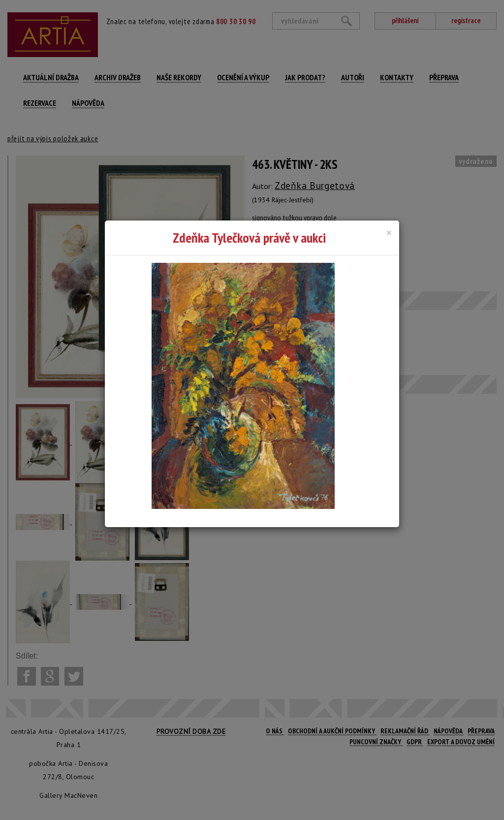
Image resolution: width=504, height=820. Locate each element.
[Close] (389, 233)
